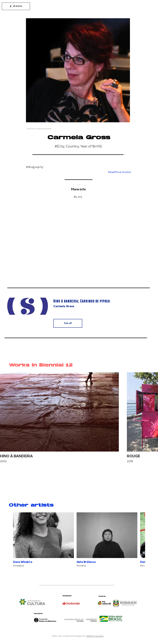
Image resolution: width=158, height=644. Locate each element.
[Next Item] (152, 425)
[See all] (68, 323)
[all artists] (16, 6)
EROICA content (95, 636)
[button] (118, 172)
